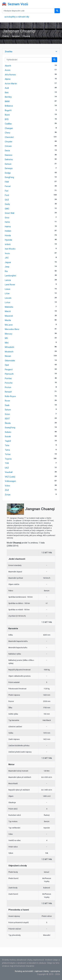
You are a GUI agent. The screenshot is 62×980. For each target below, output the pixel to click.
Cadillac (8, 124)
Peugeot (9, 369)
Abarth (8, 66)
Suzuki (8, 436)
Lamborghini (10, 276)
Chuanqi (26, 36)
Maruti (8, 311)
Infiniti (8, 244)
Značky (5, 36)
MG (6, 338)
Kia (6, 271)
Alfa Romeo (10, 75)
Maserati (9, 316)
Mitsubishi (9, 347)
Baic (7, 92)
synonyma (55, 971)
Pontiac (8, 378)
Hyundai (8, 240)
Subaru (8, 432)
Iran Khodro (10, 249)
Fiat (7, 191)
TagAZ (8, 441)
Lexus (8, 289)
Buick (7, 115)
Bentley (8, 97)
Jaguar (8, 262)
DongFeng (9, 177)
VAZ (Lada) (10, 477)
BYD (7, 119)
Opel (7, 365)
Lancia (8, 280)
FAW (7, 182)
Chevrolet (9, 137)
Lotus (8, 302)
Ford (7, 195)
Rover (7, 401)
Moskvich (9, 352)
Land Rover (10, 284)
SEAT (7, 419)
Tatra (7, 450)
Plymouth (9, 374)
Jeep (7, 267)
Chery (7, 133)
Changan (9, 128)
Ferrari (8, 186)
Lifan (7, 293)
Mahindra (9, 307)
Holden (8, 231)
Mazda (8, 320)
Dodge (8, 173)
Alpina (8, 79)
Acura (8, 70)
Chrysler (9, 142)
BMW (7, 101)
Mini (7, 343)
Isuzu (7, 253)
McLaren (9, 325)
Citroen (8, 146)
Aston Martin (11, 84)
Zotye (8, 495)
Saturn (8, 410)
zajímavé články (42, 971)
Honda (8, 235)
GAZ (7, 200)
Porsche (9, 383)
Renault (8, 392)
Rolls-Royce (10, 396)
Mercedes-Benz (12, 329)
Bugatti (8, 110)
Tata (7, 445)
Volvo (7, 486)
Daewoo (9, 155)
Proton (8, 387)
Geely (7, 204)
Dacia (7, 150)
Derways (9, 168)
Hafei (7, 222)
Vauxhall (9, 472)
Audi (7, 88)
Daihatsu (9, 159)
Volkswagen (10, 481)
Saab (7, 405)
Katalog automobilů (24, 971)
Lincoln (8, 298)
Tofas (8, 454)
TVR (7, 463)
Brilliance (9, 106)
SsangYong (10, 427)
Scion (7, 414)
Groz (7, 218)
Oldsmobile (10, 361)
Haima (8, 226)
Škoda (8, 423)
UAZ (7, 468)
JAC (7, 258)
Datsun (8, 164)
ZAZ (7, 490)
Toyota (8, 459)
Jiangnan (16, 36)
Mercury (9, 334)
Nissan (8, 356)
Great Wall (10, 213)
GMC (7, 209)
